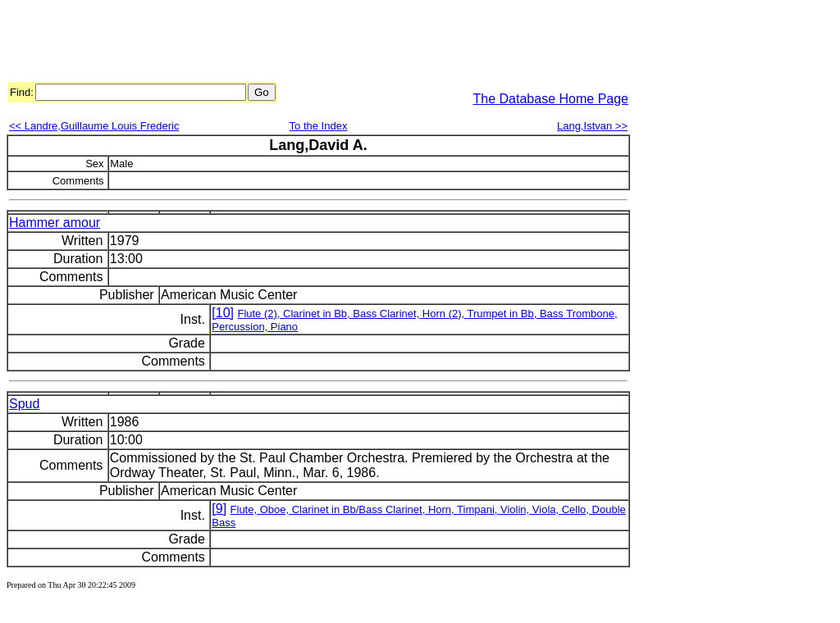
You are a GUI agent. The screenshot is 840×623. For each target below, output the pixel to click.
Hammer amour (55, 223)
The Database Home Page (551, 99)
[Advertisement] (305, 43)
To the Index (319, 126)
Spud (24, 404)
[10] (223, 313)
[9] (219, 509)
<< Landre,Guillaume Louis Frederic (94, 126)
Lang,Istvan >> (592, 126)
